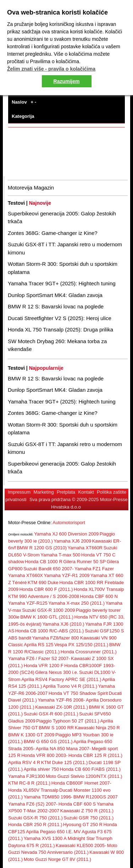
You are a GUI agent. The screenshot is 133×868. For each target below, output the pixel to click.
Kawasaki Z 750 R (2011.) (87, 811)
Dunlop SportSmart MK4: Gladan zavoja (55, 295)
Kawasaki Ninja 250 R (97, 728)
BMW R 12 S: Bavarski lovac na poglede (56, 306)
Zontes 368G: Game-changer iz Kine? (53, 233)
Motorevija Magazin (31, 188)
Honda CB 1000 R (44, 562)
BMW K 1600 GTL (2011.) (47, 617)
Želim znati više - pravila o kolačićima (51, 69)
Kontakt (86, 492)
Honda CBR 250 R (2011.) (35, 825)
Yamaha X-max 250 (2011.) (76, 603)
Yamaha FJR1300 (27, 776)
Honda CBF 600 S (77, 804)
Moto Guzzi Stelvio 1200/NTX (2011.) (84, 776)
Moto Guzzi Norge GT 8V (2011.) (58, 859)
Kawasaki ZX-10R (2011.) (62, 707)
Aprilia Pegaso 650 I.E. (49, 832)
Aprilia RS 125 (38, 645)
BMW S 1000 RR (56, 728)
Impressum (19, 492)
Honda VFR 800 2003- (44, 755)
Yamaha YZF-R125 (28, 603)
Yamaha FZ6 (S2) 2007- (33, 804)
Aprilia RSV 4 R (24, 762)
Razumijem (67, 81)
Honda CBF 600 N (99, 596)
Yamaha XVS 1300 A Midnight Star (59, 838)
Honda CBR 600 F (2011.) (46, 589)
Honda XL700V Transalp (99, 589)
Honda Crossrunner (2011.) (89, 652)
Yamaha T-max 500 (60, 555)
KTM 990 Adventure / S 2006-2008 (44, 596)
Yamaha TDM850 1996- (48, 797)
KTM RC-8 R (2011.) (29, 783)
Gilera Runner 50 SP (84, 562)
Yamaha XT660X (26, 575)
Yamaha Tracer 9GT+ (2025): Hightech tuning (62, 283)
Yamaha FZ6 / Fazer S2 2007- (39, 658)
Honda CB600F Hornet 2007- (81, 783)
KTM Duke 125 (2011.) (65, 762)
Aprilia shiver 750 (41, 769)
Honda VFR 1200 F (44, 666)
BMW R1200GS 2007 (96, 797)
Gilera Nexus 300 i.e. (57, 672)
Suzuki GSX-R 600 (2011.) (51, 714)
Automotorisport (69, 523)
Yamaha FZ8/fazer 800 (56, 638)
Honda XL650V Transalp (33, 790)
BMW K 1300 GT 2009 (31, 735)
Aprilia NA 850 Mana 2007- (63, 749)
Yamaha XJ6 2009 (72, 541)
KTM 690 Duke (43, 583)
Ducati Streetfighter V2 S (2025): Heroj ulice (60, 318)
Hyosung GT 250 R (83, 825)
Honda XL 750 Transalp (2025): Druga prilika (60, 329)
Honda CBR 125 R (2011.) (95, 755)
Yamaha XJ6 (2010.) (63, 624)
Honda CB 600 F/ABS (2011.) (90, 769)
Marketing (44, 492)
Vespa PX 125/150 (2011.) (81, 645)
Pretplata (66, 492)
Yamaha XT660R (85, 548)
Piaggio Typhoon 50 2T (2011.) (68, 721)
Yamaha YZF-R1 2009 (67, 575)
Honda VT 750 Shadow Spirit (78, 693)
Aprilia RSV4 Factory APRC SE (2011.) (61, 679)
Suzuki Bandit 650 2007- (49, 569)
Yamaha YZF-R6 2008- (61, 700)
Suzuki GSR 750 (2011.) (88, 818)
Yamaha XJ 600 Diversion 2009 (66, 534)
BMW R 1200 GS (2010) (42, 548)
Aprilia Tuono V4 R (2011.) (70, 686)
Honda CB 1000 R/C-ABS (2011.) (50, 631)
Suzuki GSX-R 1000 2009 (48, 610)
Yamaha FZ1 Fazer (94, 569)
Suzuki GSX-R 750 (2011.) (35, 818)
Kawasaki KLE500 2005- (81, 845)
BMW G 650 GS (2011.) (48, 741)
